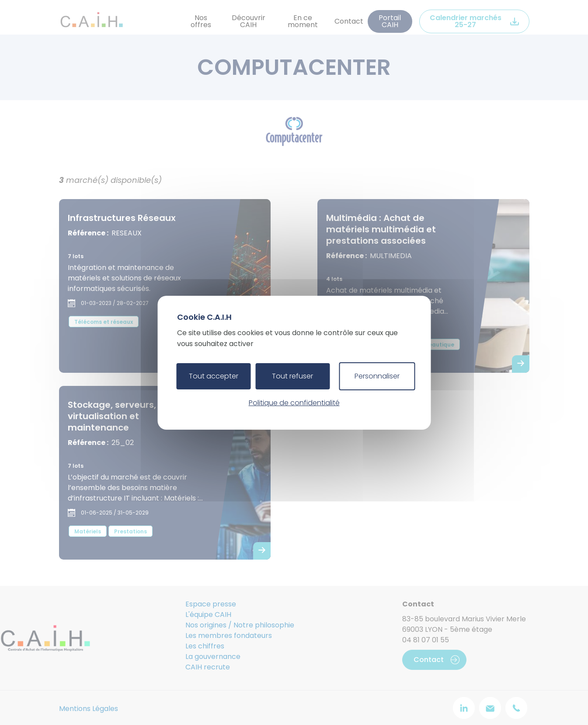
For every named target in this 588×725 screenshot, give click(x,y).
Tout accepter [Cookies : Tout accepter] (214, 376)
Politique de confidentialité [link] (294, 403)
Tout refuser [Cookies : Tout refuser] (292, 376)
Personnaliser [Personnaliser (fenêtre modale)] (377, 376)
